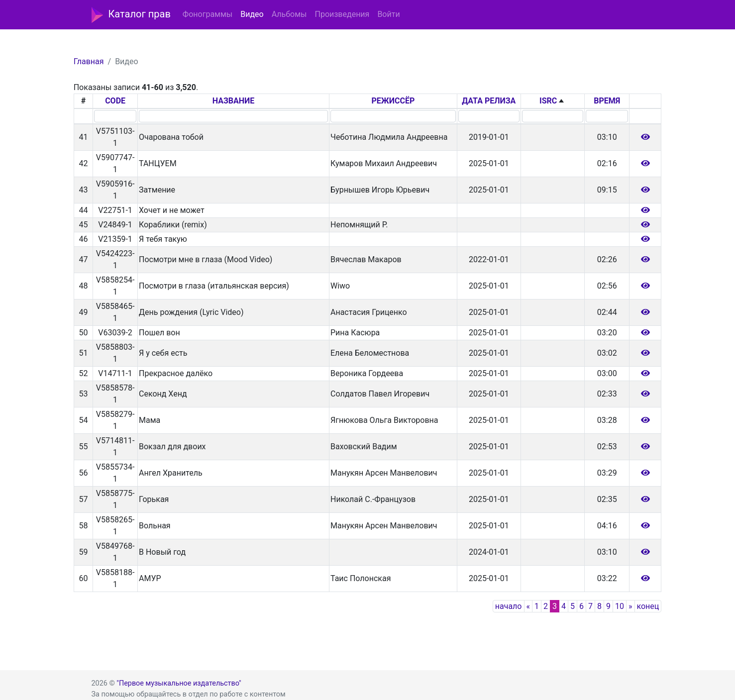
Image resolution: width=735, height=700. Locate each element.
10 (620, 606)
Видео (252, 14)
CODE (115, 101)
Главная (89, 61)
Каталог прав (131, 15)
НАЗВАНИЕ (234, 101)
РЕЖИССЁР (393, 101)
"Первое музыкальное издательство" (179, 683)
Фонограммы (208, 14)
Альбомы (289, 14)
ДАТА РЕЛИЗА (489, 101)
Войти (388, 14)
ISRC (548, 101)
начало (509, 606)
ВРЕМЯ (607, 101)
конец (648, 606)
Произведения (342, 14)
